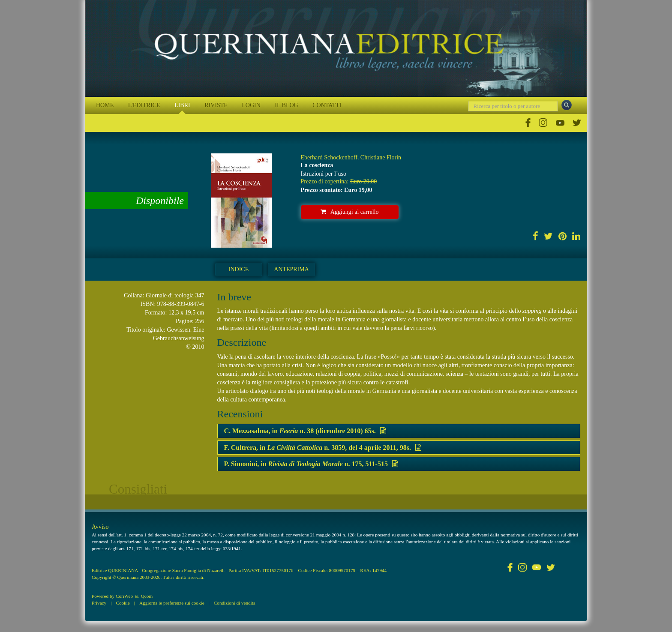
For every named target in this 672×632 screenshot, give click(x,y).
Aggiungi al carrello (350, 212)
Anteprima (291, 269)
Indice (238, 269)
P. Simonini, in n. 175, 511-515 (311, 464)
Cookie (123, 603)
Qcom (147, 596)
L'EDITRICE (144, 105)
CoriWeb (124, 596)
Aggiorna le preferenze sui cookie (172, 603)
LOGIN (251, 105)
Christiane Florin (381, 157)
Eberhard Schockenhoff (329, 157)
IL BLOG (286, 105)
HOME (105, 105)
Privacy (99, 603)
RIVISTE (216, 105)
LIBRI (182, 105)
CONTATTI (327, 105)
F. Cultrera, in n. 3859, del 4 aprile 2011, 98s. (323, 448)
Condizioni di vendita (235, 603)
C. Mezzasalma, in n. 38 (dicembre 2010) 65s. (305, 431)
